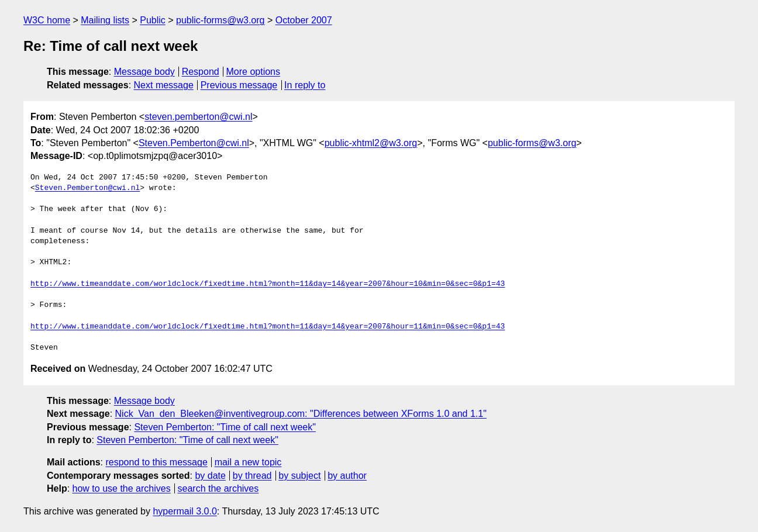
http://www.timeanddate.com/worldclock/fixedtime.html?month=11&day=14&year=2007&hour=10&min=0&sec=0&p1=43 (268, 284)
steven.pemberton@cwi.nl (198, 117)
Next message (164, 85)
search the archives (218, 488)
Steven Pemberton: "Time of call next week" (225, 427)
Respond (201, 72)
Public (153, 20)
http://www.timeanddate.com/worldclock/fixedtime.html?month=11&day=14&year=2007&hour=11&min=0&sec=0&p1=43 (268, 327)
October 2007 (304, 20)
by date (210, 476)
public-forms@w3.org (220, 20)
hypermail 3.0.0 (185, 511)
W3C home (47, 20)
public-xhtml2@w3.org (371, 143)
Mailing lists (105, 20)
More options (254, 72)
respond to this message (156, 462)
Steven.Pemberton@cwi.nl (194, 143)
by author (347, 476)
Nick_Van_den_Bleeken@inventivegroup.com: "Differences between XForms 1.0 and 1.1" (301, 414)
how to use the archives (122, 488)
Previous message (239, 85)
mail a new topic (248, 462)
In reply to (305, 85)
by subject (299, 476)
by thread (252, 476)
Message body (144, 72)
